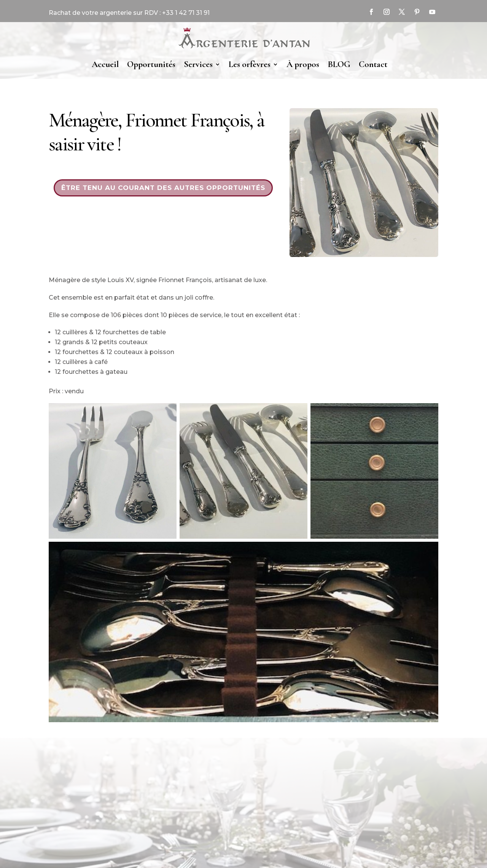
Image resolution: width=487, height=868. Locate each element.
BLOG (339, 64)
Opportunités (151, 64)
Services (198, 64)
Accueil (105, 64)
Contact (373, 64)
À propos (303, 64)
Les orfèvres (250, 64)
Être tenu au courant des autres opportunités (163, 188)
